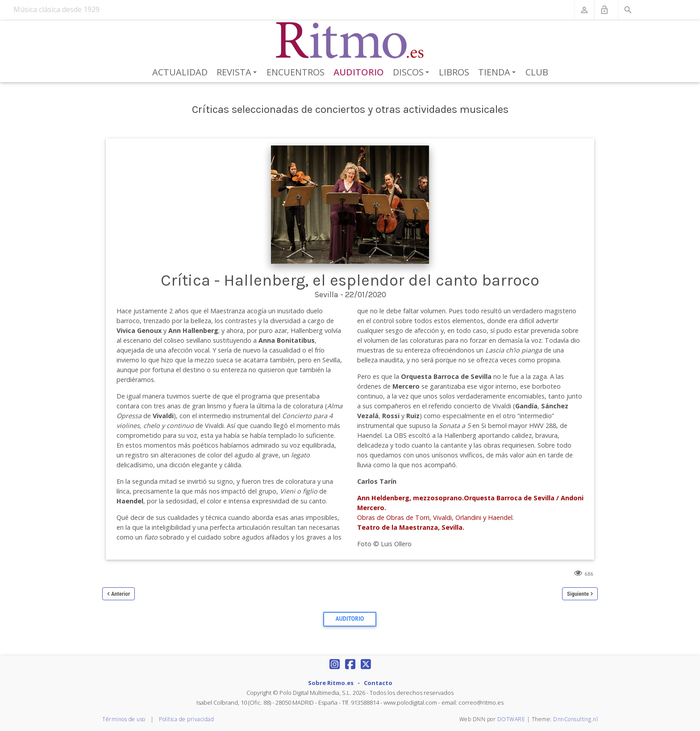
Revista (238, 73)
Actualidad (180, 72)
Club (537, 72)
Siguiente (578, 594)
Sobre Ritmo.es (331, 683)
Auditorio (359, 72)
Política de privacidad (186, 719)
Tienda (498, 73)
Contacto (378, 683)
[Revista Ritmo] (350, 41)
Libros (454, 72)
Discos (412, 73)
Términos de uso (124, 719)
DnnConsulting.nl (575, 719)
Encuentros (296, 72)
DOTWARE (511, 719)
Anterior (121, 594)
